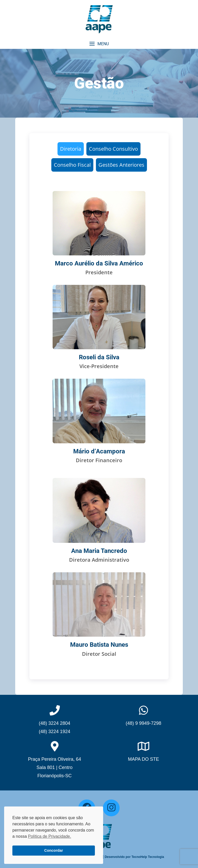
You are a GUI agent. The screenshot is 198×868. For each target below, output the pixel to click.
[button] (99, 44)
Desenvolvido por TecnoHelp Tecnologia (134, 857)
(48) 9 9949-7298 (143, 723)
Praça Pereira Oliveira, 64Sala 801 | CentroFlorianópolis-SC (54, 768)
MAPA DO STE (143, 759)
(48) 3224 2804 (54, 723)
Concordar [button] (54, 850)
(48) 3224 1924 (54, 732)
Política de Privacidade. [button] (49, 836)
